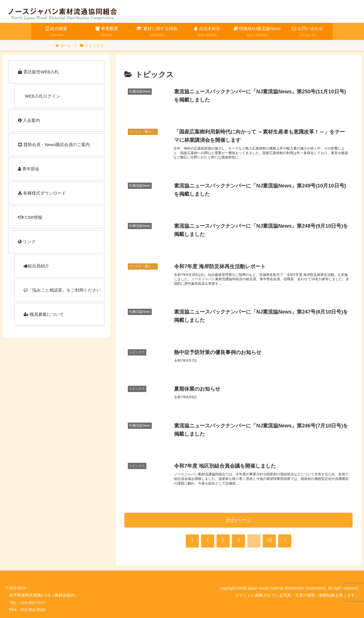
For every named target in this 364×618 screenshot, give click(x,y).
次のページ (238, 520)
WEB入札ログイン (42, 96)
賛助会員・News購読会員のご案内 (54, 145)
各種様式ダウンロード (42, 193)
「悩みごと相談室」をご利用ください (62, 290)
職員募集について (44, 314)
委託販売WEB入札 (38, 72)
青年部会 (29, 169)
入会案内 (29, 120)
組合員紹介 (36, 266)
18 (269, 540)
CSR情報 (30, 217)
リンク (27, 242)
